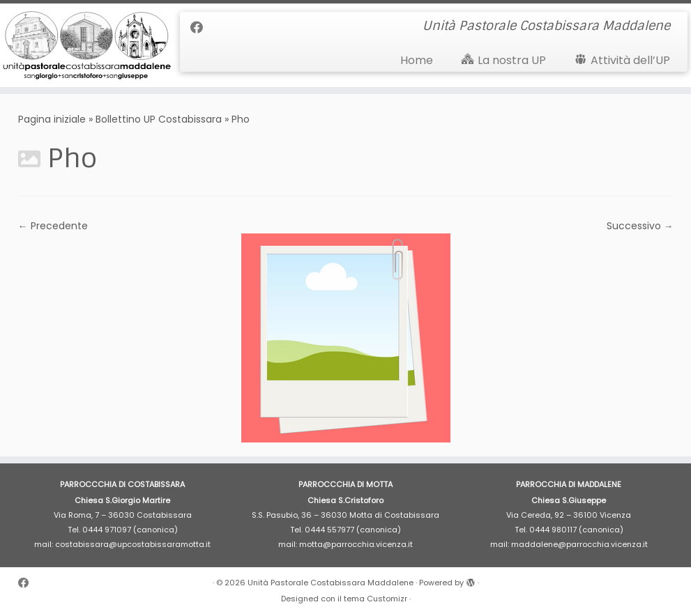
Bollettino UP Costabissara (159, 119)
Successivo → (640, 226)
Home (417, 60)
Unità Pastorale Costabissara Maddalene (331, 583)
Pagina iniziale (52, 119)
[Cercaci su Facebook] (201, 28)
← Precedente (53, 226)
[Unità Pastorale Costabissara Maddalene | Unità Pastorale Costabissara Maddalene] (81, 45)
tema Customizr (375, 599)
